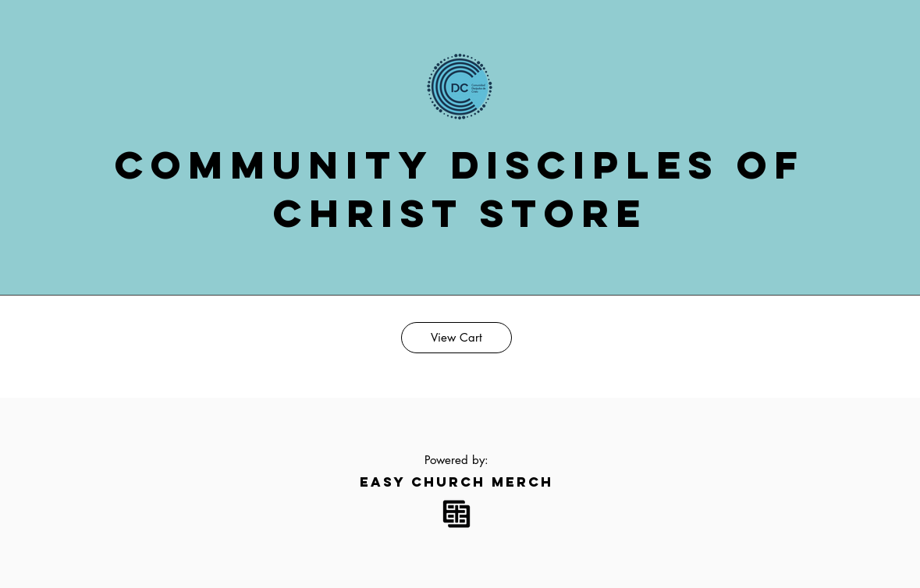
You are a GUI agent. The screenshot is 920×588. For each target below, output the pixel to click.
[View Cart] (456, 338)
